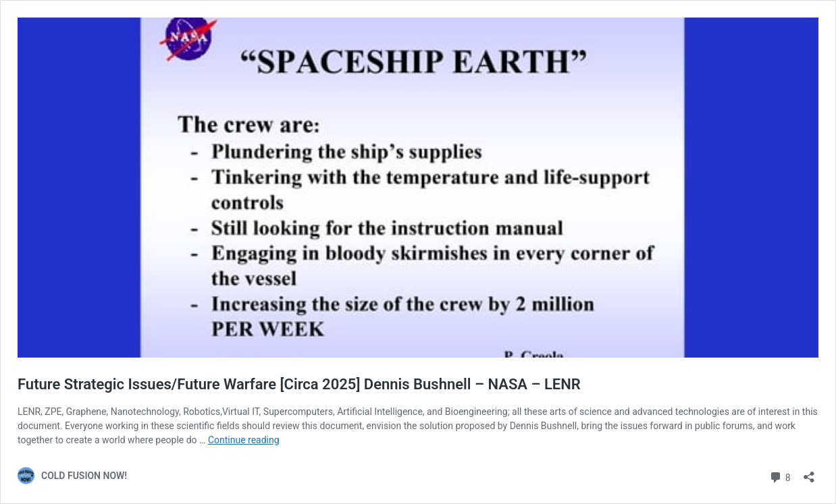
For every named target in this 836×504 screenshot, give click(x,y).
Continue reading (244, 440)
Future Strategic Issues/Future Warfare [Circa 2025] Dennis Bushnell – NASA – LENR (299, 384)
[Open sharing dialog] (809, 473)
